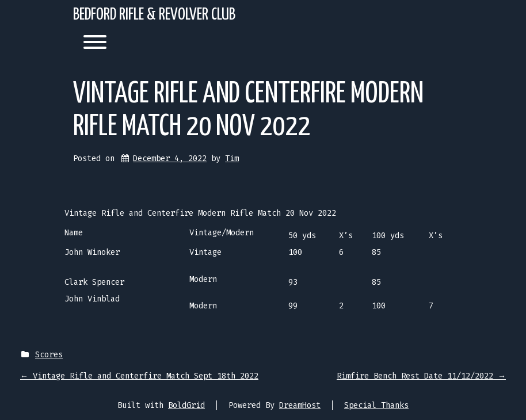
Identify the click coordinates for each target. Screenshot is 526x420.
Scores (49, 355)
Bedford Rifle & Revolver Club (154, 15)
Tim (232, 159)
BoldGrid (186, 405)
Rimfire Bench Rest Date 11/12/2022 (421, 376)
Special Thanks (376, 405)
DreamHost (300, 405)
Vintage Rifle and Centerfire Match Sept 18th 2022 (139, 376)
